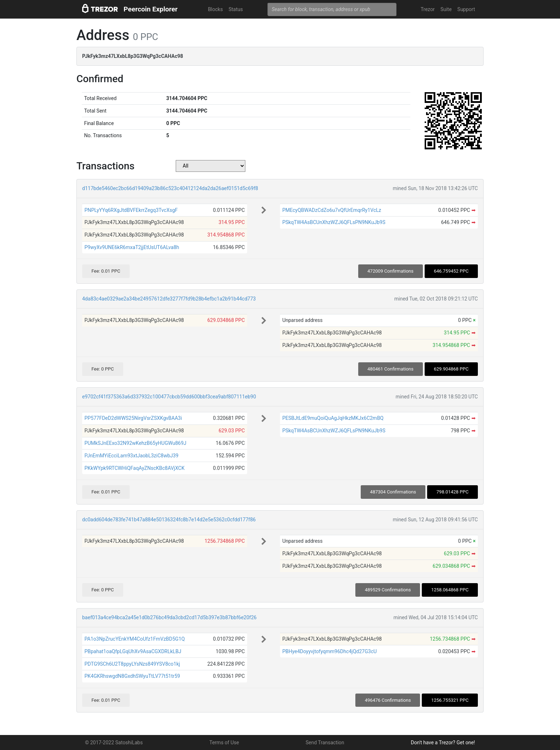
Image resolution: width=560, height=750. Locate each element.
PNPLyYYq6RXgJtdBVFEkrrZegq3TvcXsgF (131, 210)
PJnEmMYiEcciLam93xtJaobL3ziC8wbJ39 (131, 456)
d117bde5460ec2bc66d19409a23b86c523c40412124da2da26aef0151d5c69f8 (170, 188)
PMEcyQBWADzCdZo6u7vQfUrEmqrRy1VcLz (332, 210)
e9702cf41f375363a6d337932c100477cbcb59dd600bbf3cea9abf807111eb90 (169, 397)
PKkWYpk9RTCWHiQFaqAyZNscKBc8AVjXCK (134, 468)
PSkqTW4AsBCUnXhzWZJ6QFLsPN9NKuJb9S (334, 222)
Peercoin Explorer (151, 9)
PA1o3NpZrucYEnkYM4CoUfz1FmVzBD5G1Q (134, 639)
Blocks (215, 9)
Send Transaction (325, 742)
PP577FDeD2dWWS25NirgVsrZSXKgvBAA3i (133, 418)
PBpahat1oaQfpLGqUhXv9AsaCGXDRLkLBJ (133, 651)
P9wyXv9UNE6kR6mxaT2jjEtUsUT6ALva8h (132, 247)
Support (466, 9)
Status (236, 9)
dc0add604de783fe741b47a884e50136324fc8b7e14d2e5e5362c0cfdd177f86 (169, 520)
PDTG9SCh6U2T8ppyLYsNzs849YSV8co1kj (132, 664)
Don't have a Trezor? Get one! (443, 742)
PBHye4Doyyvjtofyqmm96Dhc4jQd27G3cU (329, 651)
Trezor (428, 9)
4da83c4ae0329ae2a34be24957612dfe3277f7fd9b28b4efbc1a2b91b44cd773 (169, 299)
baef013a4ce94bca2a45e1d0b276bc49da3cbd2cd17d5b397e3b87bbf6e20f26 (169, 617)
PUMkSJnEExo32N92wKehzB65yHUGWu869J (135, 443)
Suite (446, 9)
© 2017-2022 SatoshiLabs (114, 742)
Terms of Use (224, 742)
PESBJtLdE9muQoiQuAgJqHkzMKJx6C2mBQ (333, 418)
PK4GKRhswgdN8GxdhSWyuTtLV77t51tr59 (132, 676)
